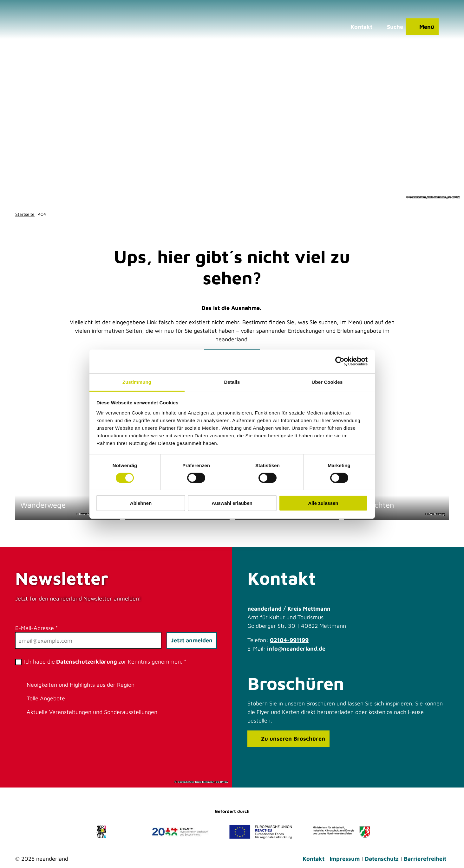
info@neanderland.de (296, 649)
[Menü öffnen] (422, 27)
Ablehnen (141, 503)
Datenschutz (382, 859)
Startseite (25, 214)
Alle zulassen (323, 503)
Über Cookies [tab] (327, 382)
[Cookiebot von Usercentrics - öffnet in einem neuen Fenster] (340, 361)
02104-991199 (289, 640)
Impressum (345, 859)
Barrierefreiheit (425, 859)
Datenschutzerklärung (87, 662)
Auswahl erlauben (232, 503)
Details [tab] (232, 382)
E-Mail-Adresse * (36, 628)
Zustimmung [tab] (137, 382)
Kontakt (314, 859)
